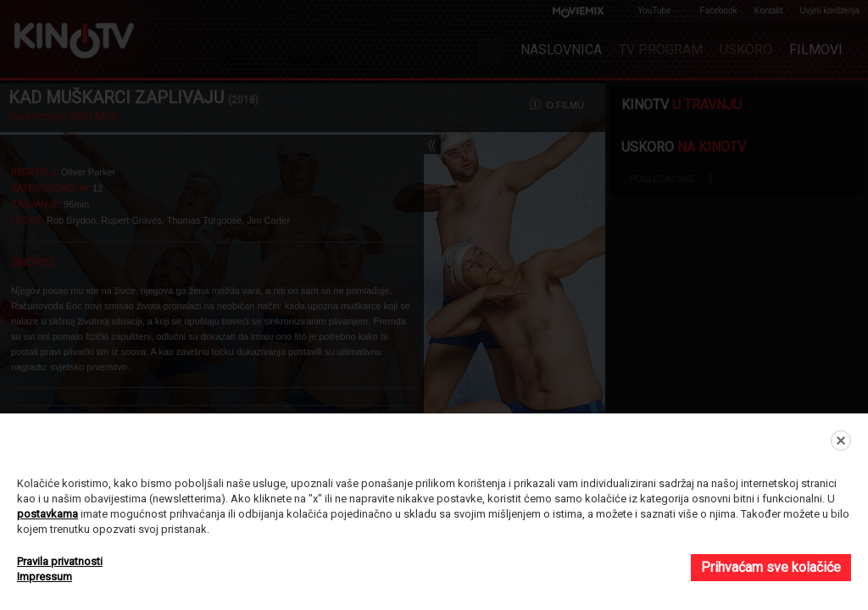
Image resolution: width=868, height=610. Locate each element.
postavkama (47, 514)
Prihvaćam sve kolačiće (771, 567)
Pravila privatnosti (60, 561)
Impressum (45, 577)
